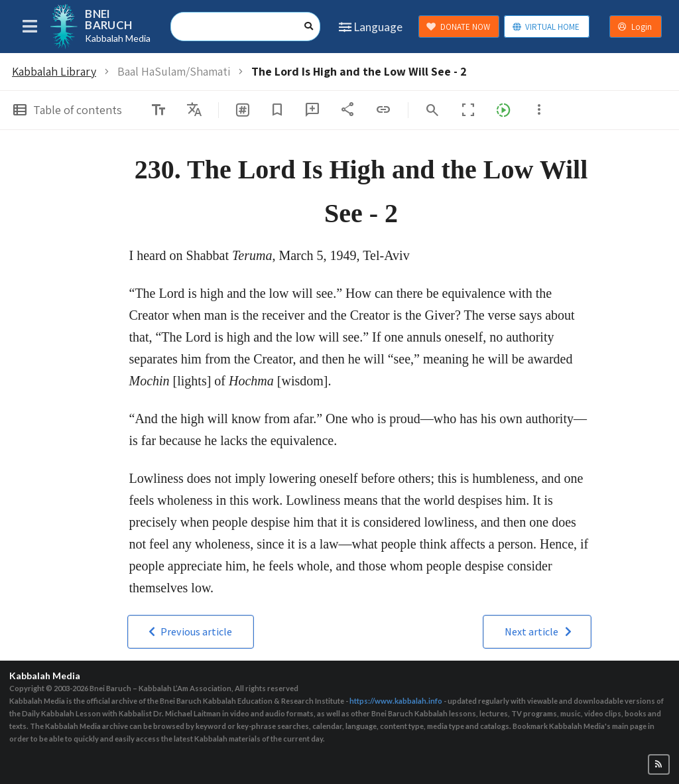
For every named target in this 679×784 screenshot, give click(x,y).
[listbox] (194, 110)
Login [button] (635, 27)
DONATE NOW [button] (458, 27)
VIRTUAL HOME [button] (546, 27)
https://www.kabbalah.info (396, 701)
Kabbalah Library (54, 72)
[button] (191, 632)
